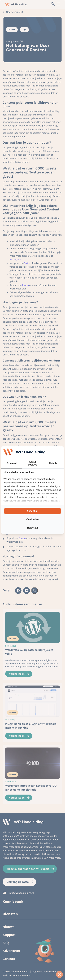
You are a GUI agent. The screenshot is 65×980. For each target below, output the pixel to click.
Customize (32, 519)
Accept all (32, 511)
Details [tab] (53, 463)
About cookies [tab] (32, 463)
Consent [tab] (12, 463)
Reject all (32, 528)
